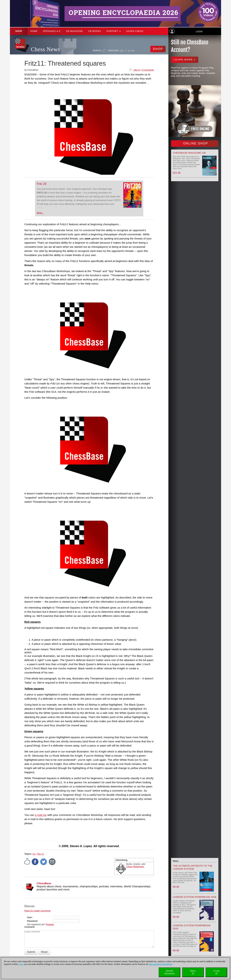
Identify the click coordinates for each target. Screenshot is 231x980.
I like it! (136, 70)
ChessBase (44, 883)
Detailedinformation (170, 972)
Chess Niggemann (135, 867)
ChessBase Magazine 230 (189, 153)
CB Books (95, 31)
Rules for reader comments (37, 911)
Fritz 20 (42, 184)
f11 (34, 854)
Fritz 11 (40, 854)
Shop (19, 31)
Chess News (45, 49)
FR (133, 51)
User (30, 917)
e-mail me (41, 815)
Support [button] (114, 31)
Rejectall (193, 972)
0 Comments (148, 70)
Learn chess (135, 31)
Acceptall (216, 972)
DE (122, 51)
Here (21, 964)
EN (126, 51)
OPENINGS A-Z (52, 31)
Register (50, 924)
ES (129, 51)
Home (34, 31)
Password (32, 921)
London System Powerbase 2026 (195, 897)
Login (199, 32)
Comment (29, 927)
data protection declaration (161, 964)
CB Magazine (74, 31)
